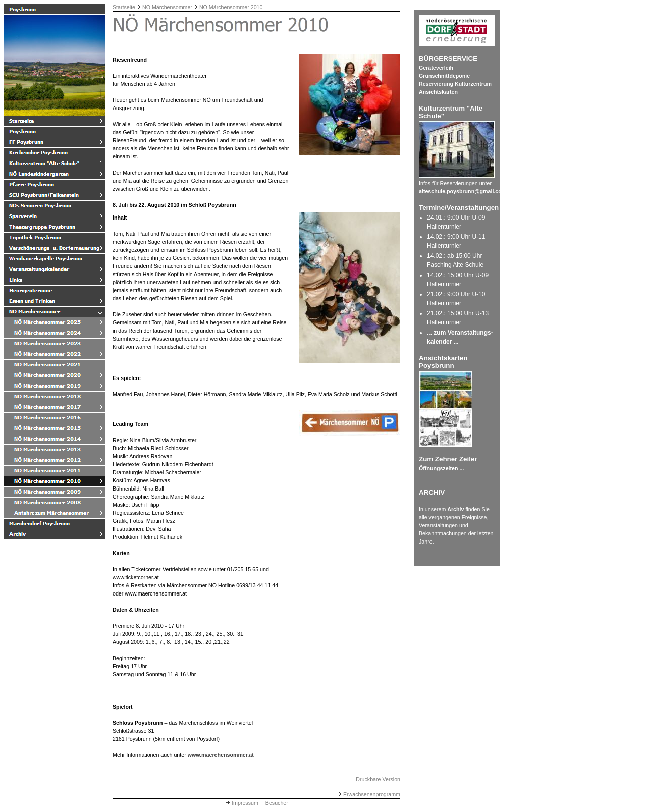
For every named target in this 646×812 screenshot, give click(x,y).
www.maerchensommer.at (221, 755)
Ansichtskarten (438, 92)
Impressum (241, 803)
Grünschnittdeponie (444, 76)
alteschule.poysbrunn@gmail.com (463, 191)
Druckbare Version (378, 779)
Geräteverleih (436, 68)
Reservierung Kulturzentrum (455, 84)
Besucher (273, 803)
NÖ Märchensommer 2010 (231, 7)
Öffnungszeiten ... (441, 468)
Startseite (124, 7)
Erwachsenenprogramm (368, 794)
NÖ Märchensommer (167, 7)
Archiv (455, 509)
